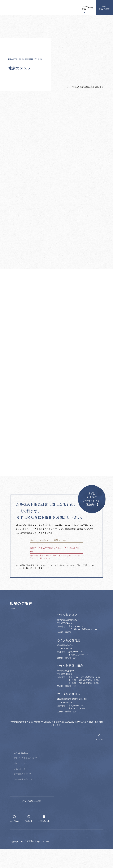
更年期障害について (41, 793)
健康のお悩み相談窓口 (105, 8)
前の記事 (15, 251)
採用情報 (90, 8)
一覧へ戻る (57, 251)
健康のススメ (82, 8)
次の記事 (98, 251)
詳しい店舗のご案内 (32, 820)
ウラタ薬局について (46, 8)
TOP (54, 87)
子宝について (38, 788)
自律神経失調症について (43, 799)
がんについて (38, 783)
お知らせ (36, 8)
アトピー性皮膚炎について (44, 778)
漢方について (57, 8)
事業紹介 (74, 8)
